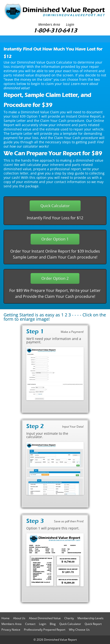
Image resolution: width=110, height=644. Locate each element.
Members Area (49, 24)
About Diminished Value (45, 618)
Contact (30, 624)
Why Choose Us (79, 630)
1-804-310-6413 (55, 30)
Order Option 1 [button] (55, 239)
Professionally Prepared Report (45, 630)
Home (5, 618)
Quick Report (93, 624)
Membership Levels (91, 618)
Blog (53, 624)
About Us (19, 618)
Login (70, 24)
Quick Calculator (70, 624)
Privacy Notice (11, 630)
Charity (69, 618)
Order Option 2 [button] (55, 278)
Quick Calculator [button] (55, 206)
